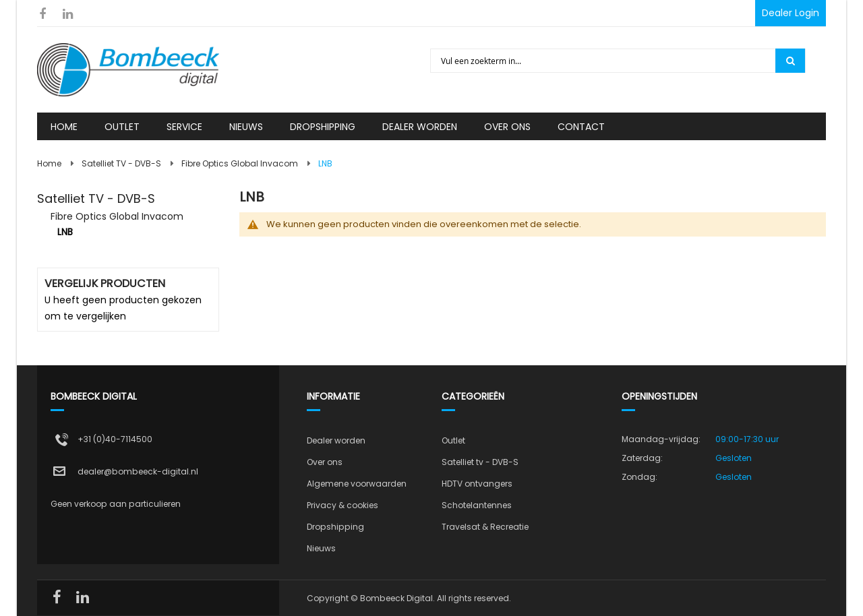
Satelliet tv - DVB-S (480, 462)
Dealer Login (791, 13)
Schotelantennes (477, 505)
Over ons (325, 462)
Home (49, 163)
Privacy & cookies (343, 505)
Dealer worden (336, 440)
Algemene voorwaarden (357, 484)
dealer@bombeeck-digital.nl (138, 471)
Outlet (453, 440)
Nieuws (321, 548)
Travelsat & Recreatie (485, 527)
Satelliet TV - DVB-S (121, 163)
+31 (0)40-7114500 (115, 439)
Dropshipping (335, 527)
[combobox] (604, 61)
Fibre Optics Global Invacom (240, 163)
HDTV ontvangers (477, 484)
